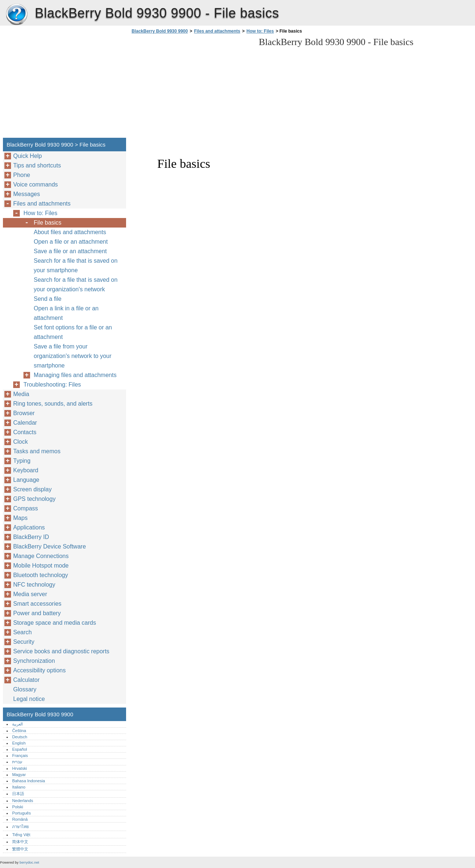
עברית (17, 762)
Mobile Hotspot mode (41, 566)
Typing (22, 461)
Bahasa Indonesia (29, 781)
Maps (20, 518)
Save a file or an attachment (70, 251)
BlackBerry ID (31, 537)
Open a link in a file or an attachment (66, 313)
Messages (27, 194)
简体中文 (20, 842)
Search (23, 632)
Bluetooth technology (40, 575)
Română (20, 819)
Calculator (26, 680)
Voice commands (36, 184)
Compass (26, 508)
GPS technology (34, 499)
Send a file (48, 299)
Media (21, 394)
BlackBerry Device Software (49, 546)
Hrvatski (19, 768)
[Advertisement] (191, 88)
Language (26, 480)
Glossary (25, 689)
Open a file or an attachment (71, 242)
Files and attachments (217, 31)
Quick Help (27, 156)
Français (20, 756)
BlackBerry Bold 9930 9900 (16, 15)
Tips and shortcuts (37, 165)
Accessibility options (39, 670)
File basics (48, 223)
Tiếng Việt (21, 835)
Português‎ (21, 813)
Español (19, 749)
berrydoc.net (29, 862)
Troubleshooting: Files (52, 385)
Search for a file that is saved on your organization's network (76, 285)
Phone (22, 175)
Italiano (19, 787)
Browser (24, 413)
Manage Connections (41, 556)
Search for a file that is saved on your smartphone (76, 265)
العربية (17, 724)
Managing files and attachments (75, 375)
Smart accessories (37, 604)
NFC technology (34, 585)
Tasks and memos (37, 451)
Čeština (19, 731)
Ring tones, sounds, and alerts (53, 404)
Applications (29, 527)
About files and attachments (70, 232)
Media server (30, 594)
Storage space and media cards (55, 623)
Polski (18, 807)
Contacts (25, 432)
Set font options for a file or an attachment (73, 332)
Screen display (32, 489)
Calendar (25, 423)
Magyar (19, 775)
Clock (21, 442)
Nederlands (23, 801)
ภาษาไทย (21, 827)
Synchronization (34, 661)
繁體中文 (20, 849)
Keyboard (26, 470)
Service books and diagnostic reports (61, 651)
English (19, 743)
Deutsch (20, 737)
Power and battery (37, 613)
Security (24, 642)
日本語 (18, 794)
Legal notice (29, 699)
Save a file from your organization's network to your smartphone (73, 356)
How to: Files (260, 31)
